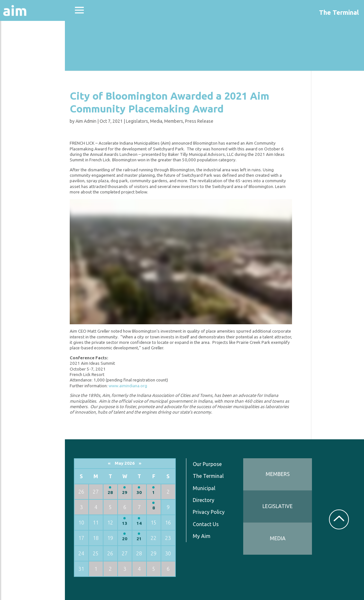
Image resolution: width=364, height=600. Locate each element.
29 (146, 492)
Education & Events (37, 80)
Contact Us (221, 524)
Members (199, 121)
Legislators (162, 121)
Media (181, 121)
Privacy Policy (224, 512)
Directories (24, 97)
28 (132, 492)
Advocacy (21, 63)
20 (146, 538)
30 (159, 492)
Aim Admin (111, 121)
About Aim (23, 45)
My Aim (217, 536)
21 (159, 538)
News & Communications (32, 119)
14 (159, 523)
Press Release (224, 121)
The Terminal (224, 476)
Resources (22, 141)
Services (19, 158)
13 (146, 523)
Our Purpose (223, 464)
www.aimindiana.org (153, 386)
